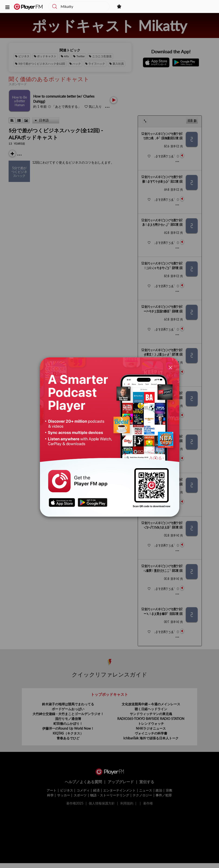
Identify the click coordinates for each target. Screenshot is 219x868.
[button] (7, 7)
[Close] (170, 367)
